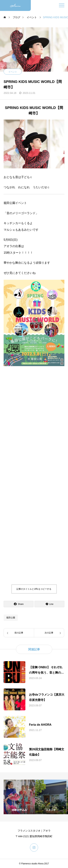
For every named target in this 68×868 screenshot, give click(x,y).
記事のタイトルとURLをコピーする (34, 589)
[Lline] (49, 604)
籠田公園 (11, 618)
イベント (13, 72)
